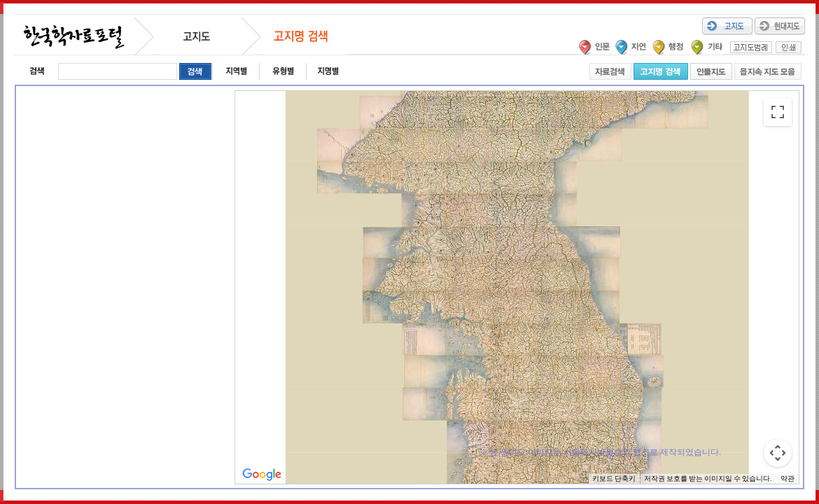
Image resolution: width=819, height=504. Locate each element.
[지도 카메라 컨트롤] (778, 453)
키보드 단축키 (614, 478)
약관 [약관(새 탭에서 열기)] (787, 478)
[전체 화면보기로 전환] (778, 112)
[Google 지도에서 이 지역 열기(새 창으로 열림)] (262, 475)
